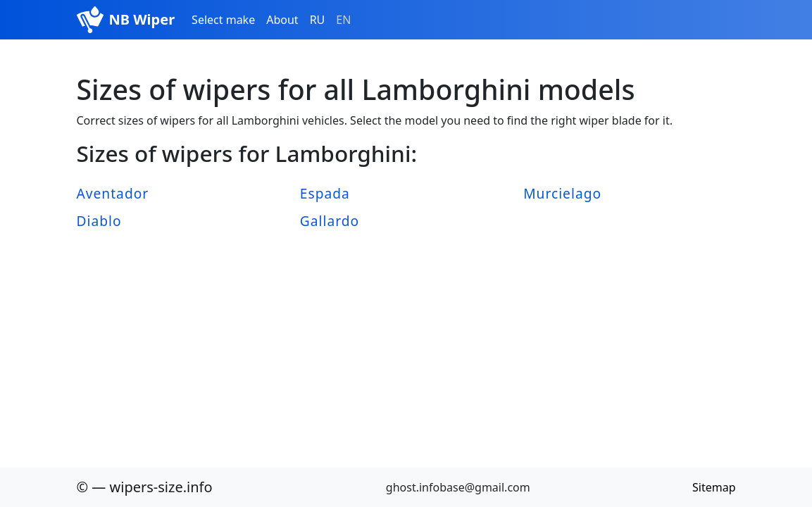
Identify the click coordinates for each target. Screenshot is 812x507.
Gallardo (330, 221)
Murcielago (562, 193)
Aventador (113, 193)
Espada (325, 193)
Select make (223, 20)
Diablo (99, 221)
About (282, 20)
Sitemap (714, 487)
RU (318, 20)
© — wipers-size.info (145, 487)
